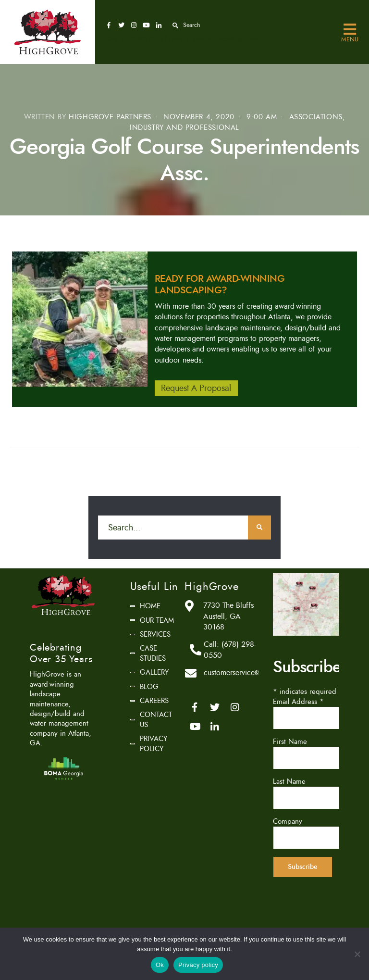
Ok (160, 965)
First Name (290, 741)
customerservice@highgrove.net (228, 39)
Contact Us (156, 719)
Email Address (298, 702)
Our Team (157, 620)
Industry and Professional (184, 128)
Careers (154, 701)
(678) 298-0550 (142, 39)
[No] (357, 954)
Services (155, 634)
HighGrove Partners (110, 117)
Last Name (289, 781)
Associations (316, 117)
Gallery (154, 672)
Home (150, 606)
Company (288, 821)
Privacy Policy (154, 743)
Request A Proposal (196, 388)
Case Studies (153, 653)
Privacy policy (198, 965)
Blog (149, 687)
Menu (350, 30)
